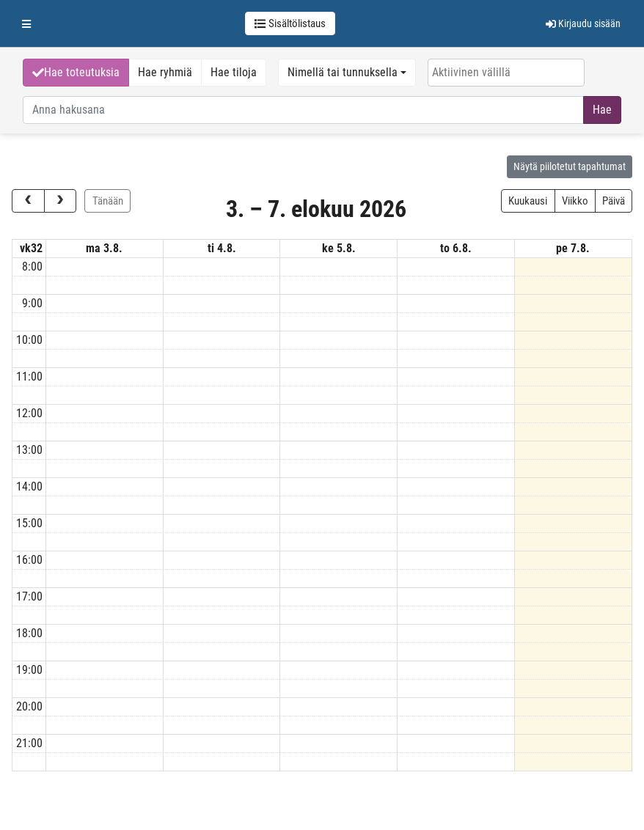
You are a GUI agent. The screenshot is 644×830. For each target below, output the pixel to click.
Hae (602, 110)
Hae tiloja (234, 72)
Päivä (614, 201)
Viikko (575, 201)
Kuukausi (528, 201)
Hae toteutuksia (76, 72)
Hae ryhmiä (165, 72)
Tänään (108, 201)
